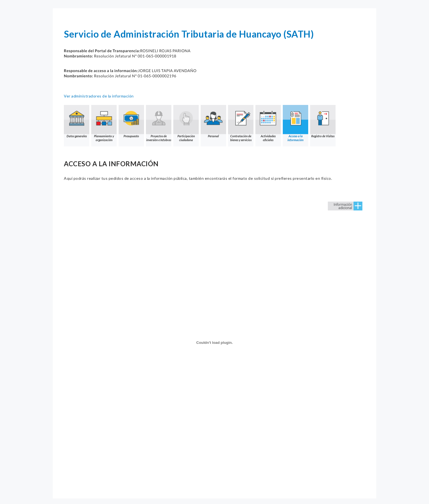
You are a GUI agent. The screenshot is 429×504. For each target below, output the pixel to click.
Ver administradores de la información (99, 96)
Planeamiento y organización (104, 123)
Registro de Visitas (323, 121)
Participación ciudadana (186, 123)
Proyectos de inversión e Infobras (159, 123)
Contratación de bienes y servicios (241, 123)
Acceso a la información (295, 123)
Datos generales (77, 121)
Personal (213, 121)
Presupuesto (131, 121)
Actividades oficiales (268, 123)
